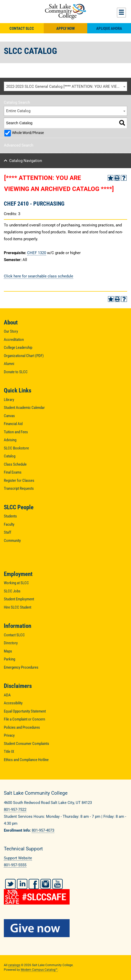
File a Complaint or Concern (24, 719)
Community (12, 541)
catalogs (14, 965)
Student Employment (19, 599)
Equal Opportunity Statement (25, 711)
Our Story (11, 331)
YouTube (57, 884)
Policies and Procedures (22, 727)
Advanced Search (19, 145)
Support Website (18, 858)
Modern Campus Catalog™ (39, 970)
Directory (11, 643)
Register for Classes (19, 481)
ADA (7, 695)
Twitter (10, 884)
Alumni (9, 364)
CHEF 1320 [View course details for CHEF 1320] (37, 253)
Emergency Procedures (21, 667)
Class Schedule (15, 464)
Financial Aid (13, 424)
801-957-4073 (43, 830)
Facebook (34, 884)
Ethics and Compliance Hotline (26, 760)
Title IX (9, 752)
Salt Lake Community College (65, 12)
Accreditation (14, 340)
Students (10, 516)
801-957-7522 (15, 810)
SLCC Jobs (12, 591)
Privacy (9, 735)
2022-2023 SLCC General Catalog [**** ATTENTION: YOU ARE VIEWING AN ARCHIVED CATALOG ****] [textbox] (67, 87)
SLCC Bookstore (16, 448)
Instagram (46, 884)
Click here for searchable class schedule (39, 276)
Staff (8, 532)
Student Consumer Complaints (26, 744)
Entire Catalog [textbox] (18, 111)
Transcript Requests (19, 488)
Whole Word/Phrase (28, 133)
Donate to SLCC (16, 372)
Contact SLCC (22, 28)
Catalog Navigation (26, 161)
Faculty (9, 524)
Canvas (9, 416)
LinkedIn (22, 884)
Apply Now (65, 28)
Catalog (10, 456)
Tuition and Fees (16, 432)
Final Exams (13, 472)
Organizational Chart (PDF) (24, 356)
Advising (10, 440)
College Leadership (18, 348)
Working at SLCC (16, 583)
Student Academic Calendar (24, 408)
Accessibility (13, 703)
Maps (8, 651)
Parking (9, 659)
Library (9, 400)
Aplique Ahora (109, 28)
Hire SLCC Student (18, 607)
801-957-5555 (15, 865)
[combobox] (65, 87)
